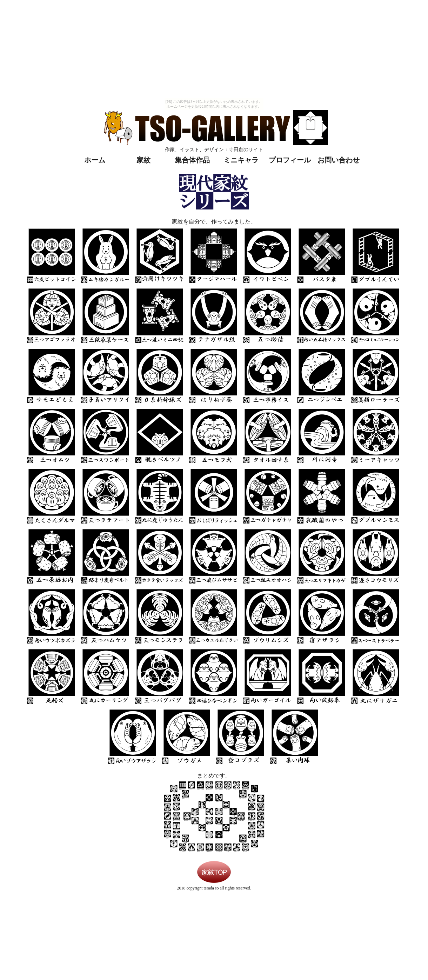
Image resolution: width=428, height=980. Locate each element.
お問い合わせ (339, 160)
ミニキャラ (241, 160)
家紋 (143, 160)
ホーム (95, 160)
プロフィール (290, 160)
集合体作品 (192, 160)
